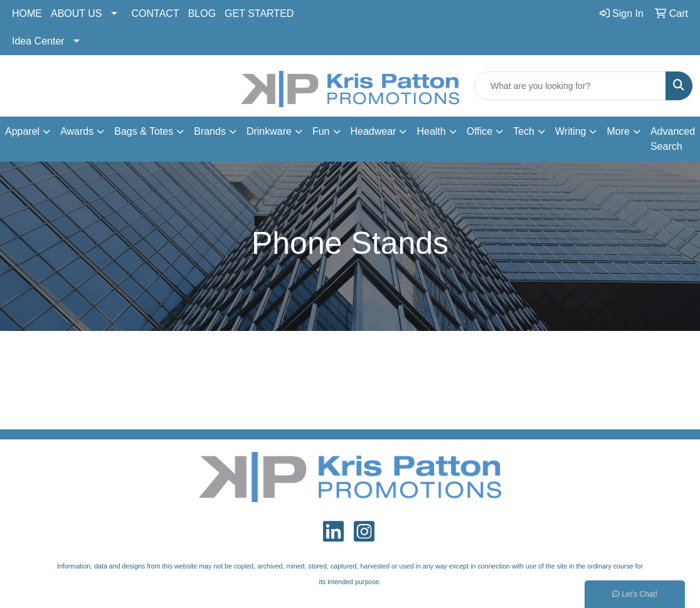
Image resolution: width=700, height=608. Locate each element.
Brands (210, 131)
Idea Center (38, 41)
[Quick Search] (570, 86)
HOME (27, 13)
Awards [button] (77, 131)
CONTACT (156, 13)
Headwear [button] (374, 131)
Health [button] (431, 131)
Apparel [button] (22, 131)
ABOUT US (77, 13)
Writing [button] (571, 131)
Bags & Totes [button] (144, 131)
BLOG (202, 13)
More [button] (618, 131)
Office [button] (480, 131)
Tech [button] (524, 131)
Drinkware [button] (269, 131)
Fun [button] (321, 131)
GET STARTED (259, 13)
